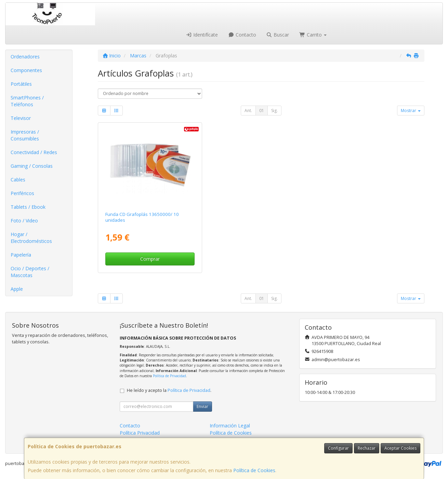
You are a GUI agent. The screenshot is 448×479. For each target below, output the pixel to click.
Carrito (313, 35)
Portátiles (21, 84)
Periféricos (22, 193)
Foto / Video (24, 221)
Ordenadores (25, 57)
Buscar (278, 35)
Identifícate (202, 35)
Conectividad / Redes (34, 152)
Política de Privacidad (169, 376)
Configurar (338, 448)
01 (262, 111)
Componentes (26, 70)
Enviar (202, 406)
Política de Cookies (254, 470)
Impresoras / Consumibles (25, 135)
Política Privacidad (140, 433)
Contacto (242, 35)
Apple (17, 289)
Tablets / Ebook (28, 207)
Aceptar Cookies (400, 448)
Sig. (274, 111)
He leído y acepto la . (169, 390)
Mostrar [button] (411, 111)
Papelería (21, 255)
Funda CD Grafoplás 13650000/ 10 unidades (142, 217)
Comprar (150, 259)
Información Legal (230, 426)
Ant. (248, 111)
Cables (18, 180)
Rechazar (367, 448)
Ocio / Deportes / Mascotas (30, 272)
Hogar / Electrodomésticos (31, 238)
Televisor (21, 118)
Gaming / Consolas (32, 166)
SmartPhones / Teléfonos (27, 101)
